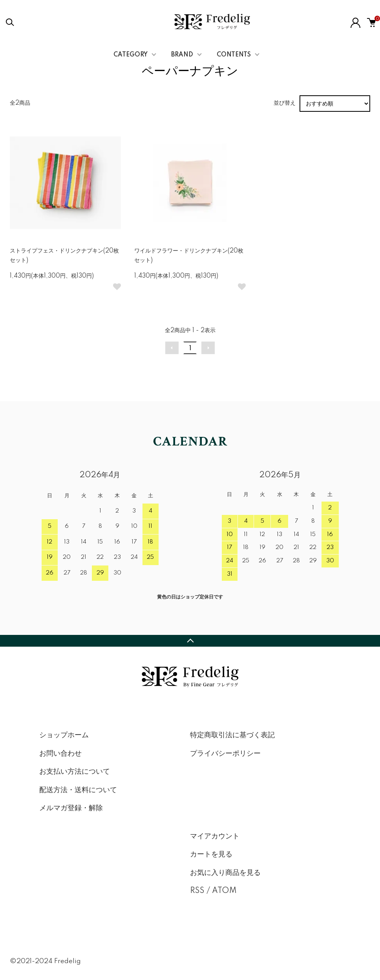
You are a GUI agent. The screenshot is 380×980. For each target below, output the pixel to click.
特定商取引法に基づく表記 (232, 735)
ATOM (224, 891)
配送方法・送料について (78, 790)
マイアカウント (215, 836)
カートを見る (211, 855)
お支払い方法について (75, 772)
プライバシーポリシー (225, 754)
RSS (197, 891)
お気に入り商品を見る (225, 873)
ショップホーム (64, 735)
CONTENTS (234, 55)
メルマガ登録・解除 (71, 808)
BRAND (182, 55)
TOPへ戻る (190, 641)
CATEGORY (131, 55)
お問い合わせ (60, 754)
